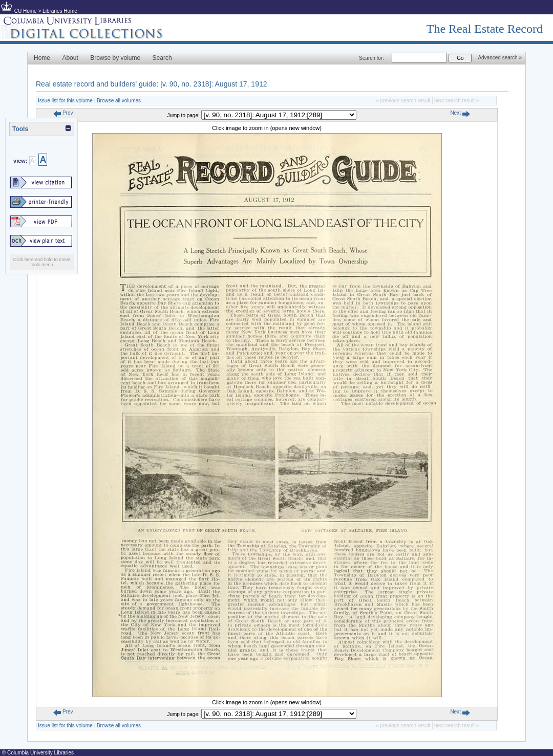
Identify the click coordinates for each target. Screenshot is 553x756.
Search (162, 58)
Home (42, 58)
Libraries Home (60, 11)
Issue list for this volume (65, 101)
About (70, 58)
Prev (63, 113)
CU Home (26, 11)
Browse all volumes (119, 101)
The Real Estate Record (485, 29)
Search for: (371, 58)
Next (460, 113)
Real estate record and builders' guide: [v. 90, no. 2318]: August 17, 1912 (152, 84)
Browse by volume (115, 58)
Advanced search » (500, 58)
